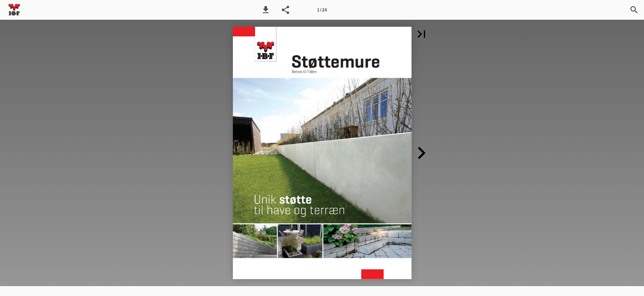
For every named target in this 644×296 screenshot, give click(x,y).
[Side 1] (322, 10)
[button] (266, 10)
